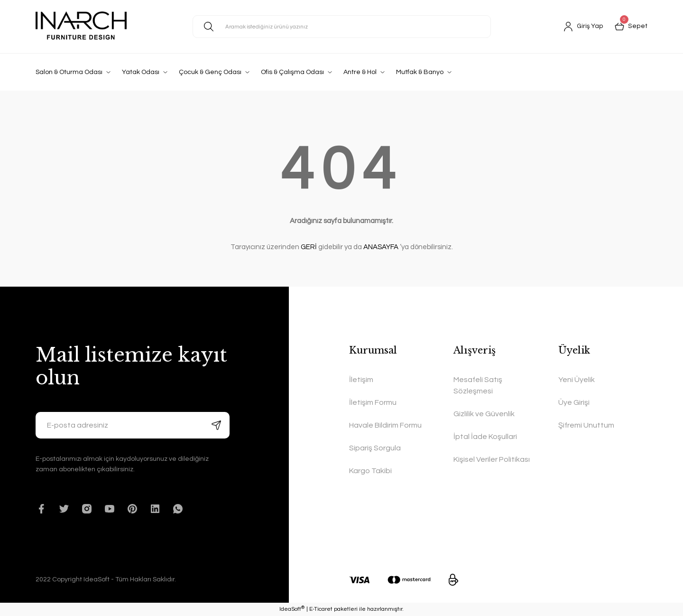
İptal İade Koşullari (485, 437)
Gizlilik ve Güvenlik (484, 414)
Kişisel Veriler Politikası (492, 459)
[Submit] (216, 425)
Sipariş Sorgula (375, 448)
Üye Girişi (574, 402)
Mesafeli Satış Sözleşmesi (478, 385)
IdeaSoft (292, 609)
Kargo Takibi (370, 471)
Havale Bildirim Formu (385, 425)
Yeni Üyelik (577, 380)
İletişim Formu (373, 402)
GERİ (309, 247)
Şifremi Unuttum (586, 425)
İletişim (361, 380)
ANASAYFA (381, 247)
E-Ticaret (321, 609)
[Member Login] (584, 27)
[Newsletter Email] (133, 425)
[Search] (342, 27)
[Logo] (81, 27)
